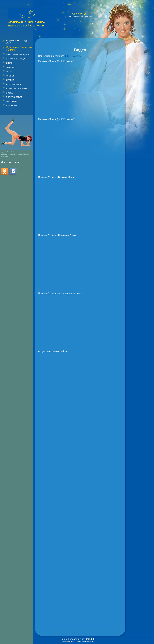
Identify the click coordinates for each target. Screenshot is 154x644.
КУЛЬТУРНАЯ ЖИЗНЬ (17, 89)
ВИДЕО (10, 93)
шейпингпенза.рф (87, 641)
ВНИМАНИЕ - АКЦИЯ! (17, 59)
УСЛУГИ (10, 72)
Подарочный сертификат (18, 55)
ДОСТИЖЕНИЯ (13, 84)
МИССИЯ (11, 67)
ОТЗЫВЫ (11, 76)
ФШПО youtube (73, 56)
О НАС (9, 63)
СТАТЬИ (10, 80)
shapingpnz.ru (74, 641)
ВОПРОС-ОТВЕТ (14, 97)
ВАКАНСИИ (12, 106)
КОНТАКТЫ (12, 101)
